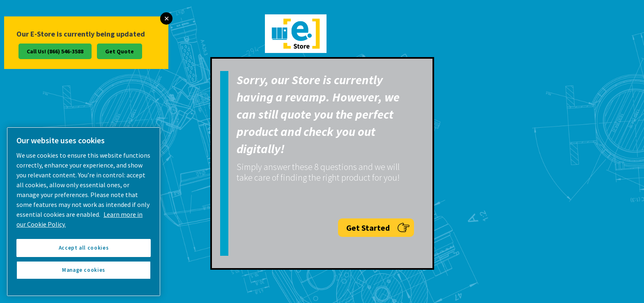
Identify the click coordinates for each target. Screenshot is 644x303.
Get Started (378, 228)
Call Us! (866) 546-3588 (55, 51)
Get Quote (120, 51)
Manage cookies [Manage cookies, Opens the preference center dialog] (84, 270)
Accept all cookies (84, 248)
